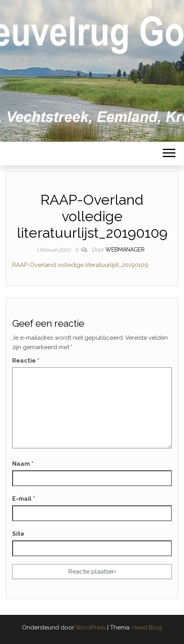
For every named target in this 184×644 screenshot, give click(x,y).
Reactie (26, 361)
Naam (23, 464)
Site (18, 534)
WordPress (91, 627)
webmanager (125, 250)
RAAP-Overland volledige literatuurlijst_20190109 (80, 265)
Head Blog (147, 627)
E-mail (24, 499)
